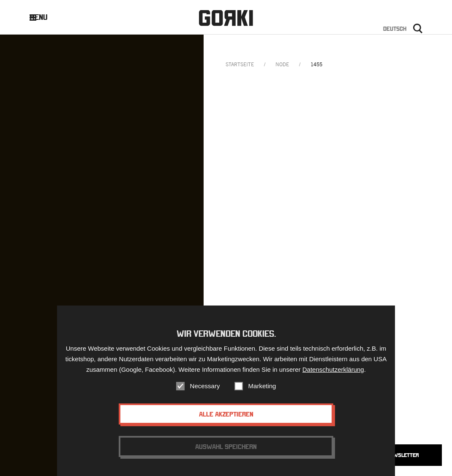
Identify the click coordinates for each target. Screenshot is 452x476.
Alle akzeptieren (226, 414)
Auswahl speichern (226, 446)
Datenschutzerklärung (333, 369)
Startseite (240, 64)
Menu (45, 17)
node (282, 64)
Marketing (262, 386)
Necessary (205, 386)
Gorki (226, 18)
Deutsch (395, 29)
